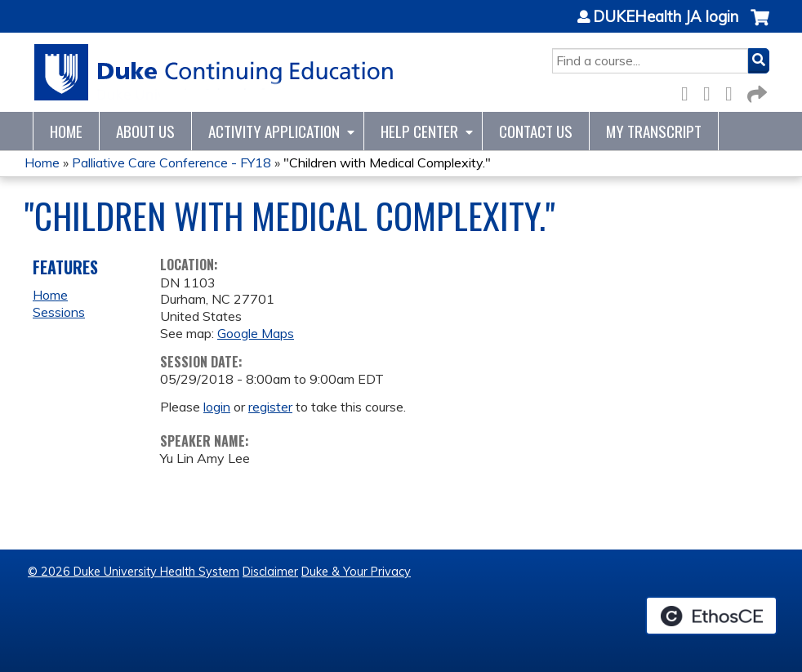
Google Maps (256, 333)
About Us (145, 131)
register (270, 407)
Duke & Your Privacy (356, 572)
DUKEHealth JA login (666, 17)
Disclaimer (270, 572)
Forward (755, 91)
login (217, 407)
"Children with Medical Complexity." (387, 162)
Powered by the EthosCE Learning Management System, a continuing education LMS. (711, 616)
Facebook (689, 91)
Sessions (59, 312)
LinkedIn (733, 91)
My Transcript (654, 131)
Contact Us (536, 131)
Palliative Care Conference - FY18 (172, 162)
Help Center (419, 131)
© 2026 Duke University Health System (134, 572)
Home (66, 131)
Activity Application (274, 131)
